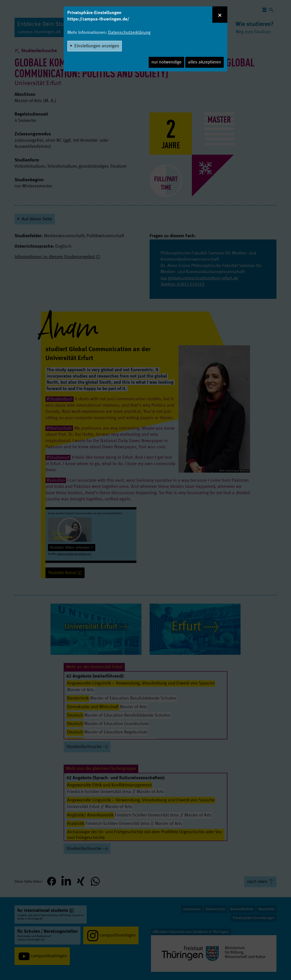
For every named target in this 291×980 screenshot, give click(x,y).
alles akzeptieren (204, 62)
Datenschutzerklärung (129, 33)
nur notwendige (166, 62)
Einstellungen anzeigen (97, 46)
